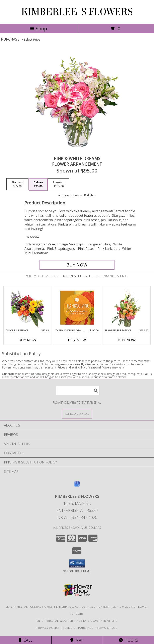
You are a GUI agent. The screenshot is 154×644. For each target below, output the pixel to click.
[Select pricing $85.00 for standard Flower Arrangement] (17, 184)
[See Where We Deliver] (77, 414)
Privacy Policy (48, 628)
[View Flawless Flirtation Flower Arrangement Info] (127, 307)
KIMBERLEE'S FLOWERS (77, 12)
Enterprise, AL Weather (55, 621)
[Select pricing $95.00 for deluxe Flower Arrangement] (38, 184)
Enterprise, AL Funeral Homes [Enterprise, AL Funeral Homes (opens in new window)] (29, 607)
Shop (38, 28)
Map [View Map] (77, 640)
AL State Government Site (97, 621)
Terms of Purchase (78, 628)
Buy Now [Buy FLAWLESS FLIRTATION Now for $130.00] (127, 340)
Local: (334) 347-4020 (77, 517)
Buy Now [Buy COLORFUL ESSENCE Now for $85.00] (27, 340)
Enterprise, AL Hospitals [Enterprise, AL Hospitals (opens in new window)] (76, 607)
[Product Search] (78, 390)
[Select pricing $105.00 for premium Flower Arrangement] (59, 184)
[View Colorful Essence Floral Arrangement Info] (27, 308)
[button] (77, 563)
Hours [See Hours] (128, 640)
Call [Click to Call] (26, 640)
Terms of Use (107, 628)
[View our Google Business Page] (77, 486)
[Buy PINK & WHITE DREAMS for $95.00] (77, 265)
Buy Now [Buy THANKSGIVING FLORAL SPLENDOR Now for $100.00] (77, 340)
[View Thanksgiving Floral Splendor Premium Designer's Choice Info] (77, 308)
